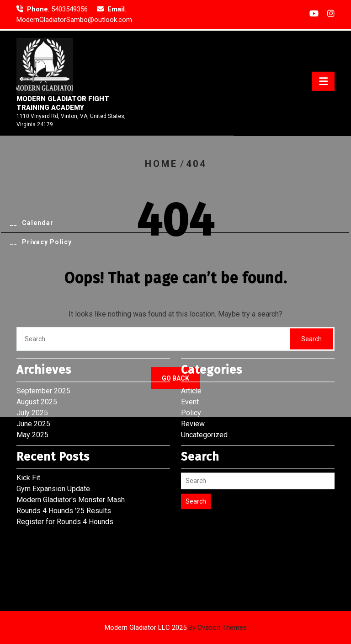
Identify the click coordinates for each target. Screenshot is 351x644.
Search (196, 467)
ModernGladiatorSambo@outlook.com (74, 19)
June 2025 (33, 389)
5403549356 (69, 9)
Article (191, 357)
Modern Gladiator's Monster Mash (71, 465)
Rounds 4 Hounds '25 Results (64, 476)
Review (193, 389)
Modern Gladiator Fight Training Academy (63, 105)
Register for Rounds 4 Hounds (65, 487)
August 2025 (37, 368)
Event (190, 368)
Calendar (38, 225)
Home (161, 164)
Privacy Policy (47, 244)
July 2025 (32, 378)
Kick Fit (28, 443)
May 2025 (32, 400)
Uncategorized (204, 400)
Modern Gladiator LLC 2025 (176, 628)
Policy (191, 378)
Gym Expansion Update (53, 454)
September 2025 (43, 357)
